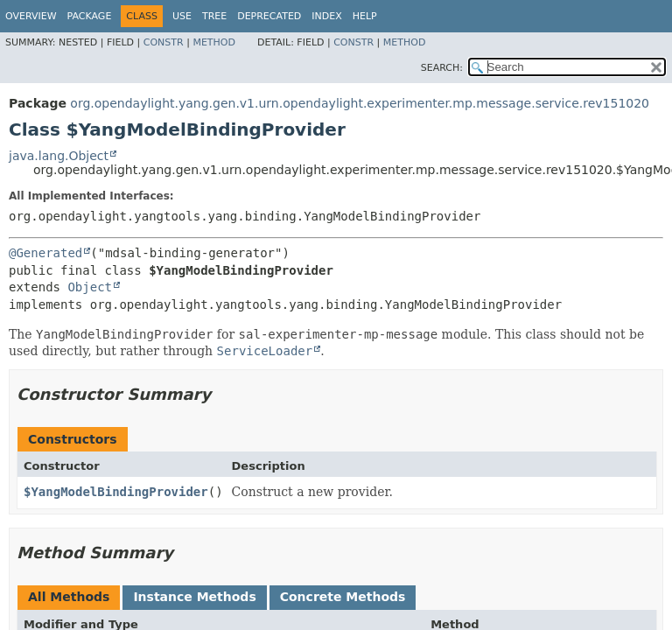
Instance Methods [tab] (194, 597)
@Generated (45, 253)
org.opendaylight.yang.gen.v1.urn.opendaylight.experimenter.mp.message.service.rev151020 (360, 103)
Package (90, 16)
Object (90, 287)
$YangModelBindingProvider (116, 492)
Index (326, 16)
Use (182, 16)
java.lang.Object (59, 156)
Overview (31, 16)
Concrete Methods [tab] (343, 597)
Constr (164, 42)
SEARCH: (442, 68)
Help (365, 16)
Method (214, 42)
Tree (214, 16)
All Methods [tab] (69, 597)
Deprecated (269, 16)
